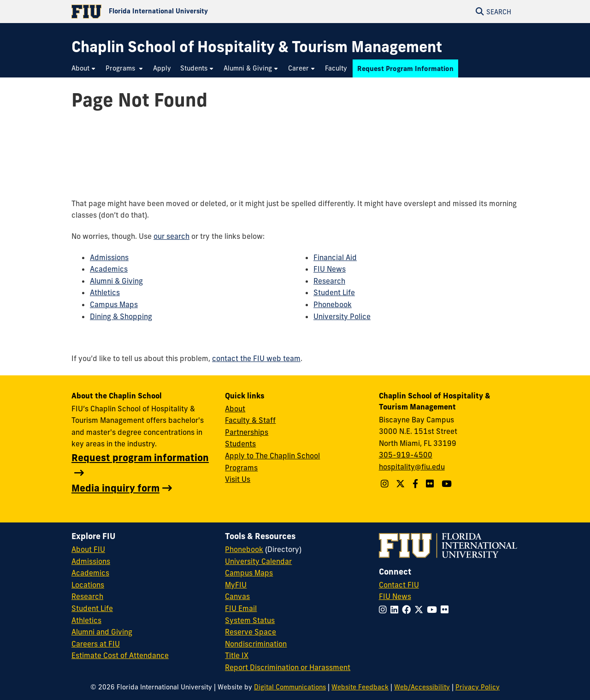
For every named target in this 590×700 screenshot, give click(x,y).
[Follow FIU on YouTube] (434, 610)
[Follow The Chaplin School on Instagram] (386, 484)
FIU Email (241, 608)
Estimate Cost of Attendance (120, 655)
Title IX (237, 655)
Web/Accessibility (422, 687)
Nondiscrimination (256, 644)
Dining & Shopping (121, 316)
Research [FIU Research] (87, 596)
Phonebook (333, 304)
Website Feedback (360, 687)
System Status (250, 620)
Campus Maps (114, 304)
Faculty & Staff (250, 420)
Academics (109, 269)
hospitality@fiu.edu (412, 467)
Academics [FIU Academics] (90, 573)
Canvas (237, 596)
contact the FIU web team (256, 358)
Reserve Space (251, 632)
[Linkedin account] (431, 484)
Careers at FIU (96, 644)
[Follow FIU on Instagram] (385, 610)
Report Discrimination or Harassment (288, 667)
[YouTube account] (448, 484)
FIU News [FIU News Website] (395, 596)
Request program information (140, 457)
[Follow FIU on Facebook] (408, 610)
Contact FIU (399, 585)
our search (171, 236)
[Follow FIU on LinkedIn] (396, 610)
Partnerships (247, 432)
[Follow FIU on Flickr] (446, 610)
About (235, 409)
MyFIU (236, 585)
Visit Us (238, 479)
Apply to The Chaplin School (272, 456)
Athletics (105, 292)
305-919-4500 (406, 455)
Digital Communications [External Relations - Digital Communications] (290, 687)
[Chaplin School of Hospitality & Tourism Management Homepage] (257, 47)
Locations (88, 585)
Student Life (334, 292)
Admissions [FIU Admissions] (91, 561)
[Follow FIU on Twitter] (421, 610)
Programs (241, 468)
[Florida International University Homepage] (183, 12)
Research (329, 281)
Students (240, 444)
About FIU (88, 549)
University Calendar (258, 561)
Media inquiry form (115, 488)
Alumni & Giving (116, 281)
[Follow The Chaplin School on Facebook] (416, 484)
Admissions (109, 257)
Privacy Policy (478, 687)
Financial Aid (335, 257)
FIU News (330, 269)
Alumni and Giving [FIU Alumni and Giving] (102, 632)
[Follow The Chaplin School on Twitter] (401, 484)
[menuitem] (84, 68)
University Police (342, 316)
